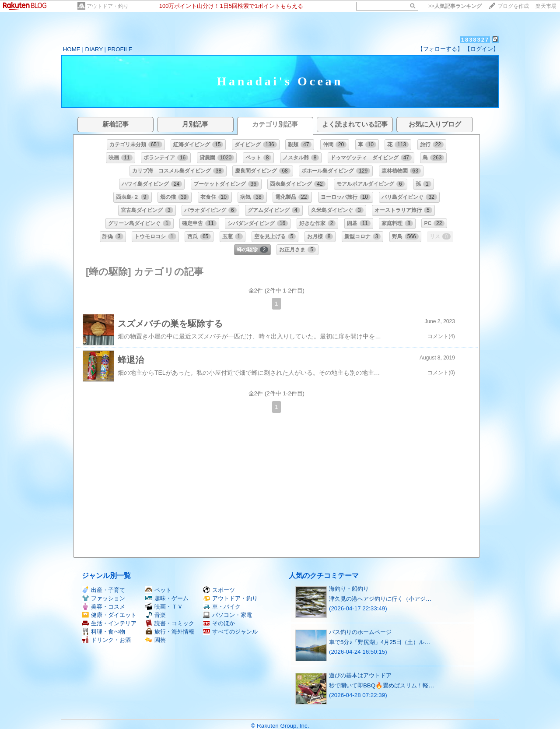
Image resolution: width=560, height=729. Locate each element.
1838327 (475, 40)
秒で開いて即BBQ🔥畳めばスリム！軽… (381, 685)
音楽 (156, 615)
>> (455, 6)
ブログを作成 (513, 6)
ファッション (103, 598)
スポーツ (219, 590)
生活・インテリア (109, 623)
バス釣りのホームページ (360, 632)
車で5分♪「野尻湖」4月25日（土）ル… (380, 642)
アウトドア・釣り (108, 6)
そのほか (219, 623)
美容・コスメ (103, 607)
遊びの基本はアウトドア (360, 675)
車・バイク (222, 607)
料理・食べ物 (103, 632)
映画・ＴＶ (164, 607)
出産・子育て (103, 590)
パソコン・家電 (227, 615)
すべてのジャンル (230, 632)
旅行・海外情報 (170, 632)
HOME (72, 49)
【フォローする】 (440, 49)
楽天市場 (546, 6)
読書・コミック (170, 623)
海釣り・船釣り (349, 589)
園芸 (156, 640)
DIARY (94, 49)
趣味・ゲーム (167, 598)
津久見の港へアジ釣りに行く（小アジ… (380, 599)
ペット (158, 590)
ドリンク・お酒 (106, 640)
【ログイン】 (482, 49)
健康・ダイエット (109, 615)
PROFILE (120, 49)
